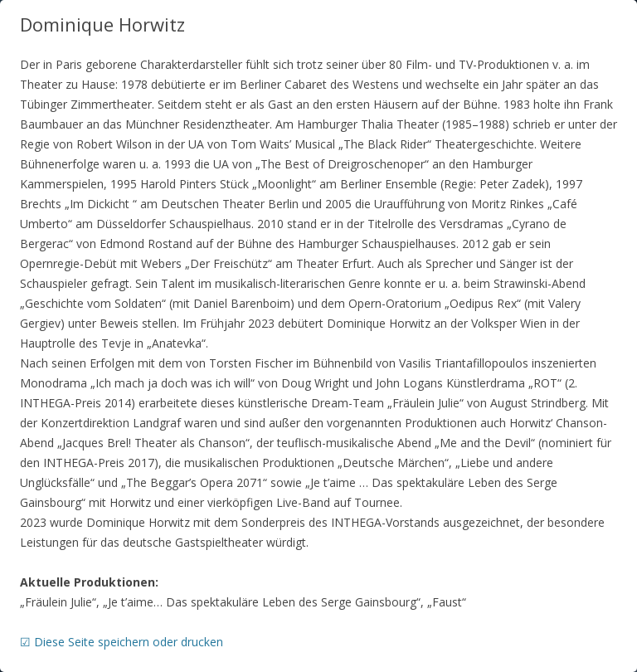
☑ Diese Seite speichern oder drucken (122, 642)
